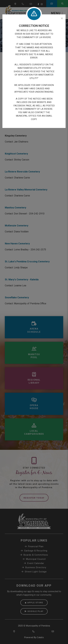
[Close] (62, 19)
